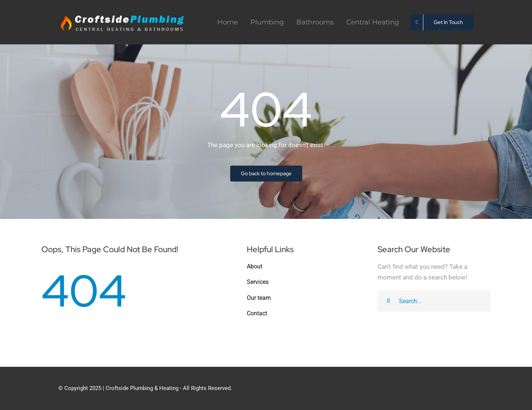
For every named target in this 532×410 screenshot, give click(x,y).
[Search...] (434, 301)
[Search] (388, 301)
